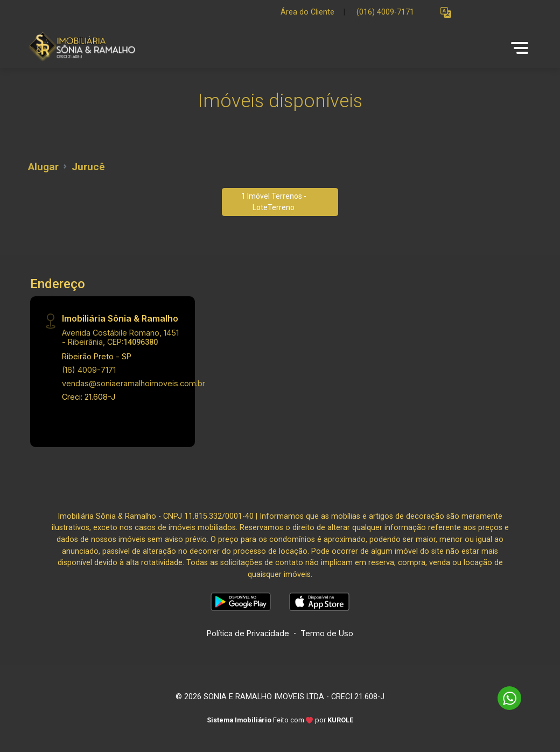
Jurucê (88, 167)
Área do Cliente (307, 12)
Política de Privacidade (248, 633)
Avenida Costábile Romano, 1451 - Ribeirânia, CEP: (120, 337)
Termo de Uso (327, 633)
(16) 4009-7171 (89, 370)
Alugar (43, 167)
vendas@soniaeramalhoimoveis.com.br (134, 383)
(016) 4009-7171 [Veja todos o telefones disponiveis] (385, 12)
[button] (446, 13)
